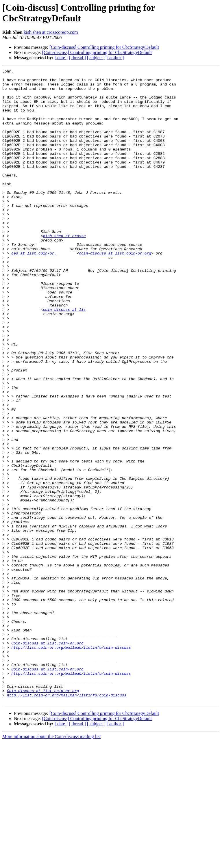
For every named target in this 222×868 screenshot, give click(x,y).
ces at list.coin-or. (34, 290)
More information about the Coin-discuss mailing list (51, 863)
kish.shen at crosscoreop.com (51, 32)
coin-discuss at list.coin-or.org (115, 290)
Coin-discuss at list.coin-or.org (47, 758)
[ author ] (115, 58)
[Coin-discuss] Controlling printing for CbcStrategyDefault (104, 47)
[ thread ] (77, 58)
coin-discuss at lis (64, 358)
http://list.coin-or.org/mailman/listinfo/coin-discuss (71, 763)
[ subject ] (96, 58)
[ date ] (61, 58)
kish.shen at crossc (64, 269)
